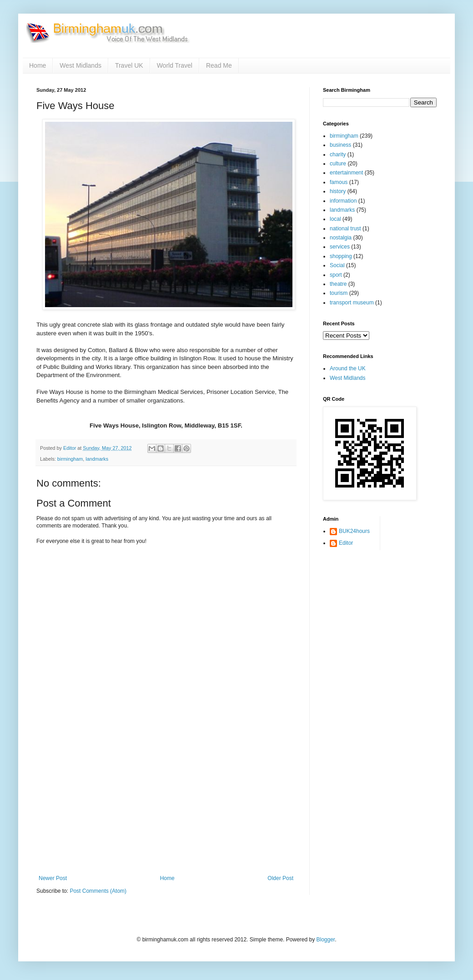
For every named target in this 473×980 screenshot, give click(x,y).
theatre (338, 284)
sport (336, 275)
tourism (339, 293)
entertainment (346, 173)
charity (338, 154)
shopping (341, 256)
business (340, 145)
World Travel (175, 65)
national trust (345, 229)
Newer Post (53, 878)
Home (38, 65)
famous (339, 182)
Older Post (280, 878)
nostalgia (341, 238)
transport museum (352, 303)
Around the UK (348, 368)
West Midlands (81, 65)
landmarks (97, 459)
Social (337, 265)
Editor (346, 543)
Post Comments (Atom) (98, 891)
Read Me (219, 65)
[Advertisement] (166, 807)
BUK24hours (354, 531)
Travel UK (129, 65)
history (338, 191)
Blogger (325, 940)
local (335, 219)
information (343, 201)
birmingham (70, 459)
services (340, 247)
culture (338, 164)
